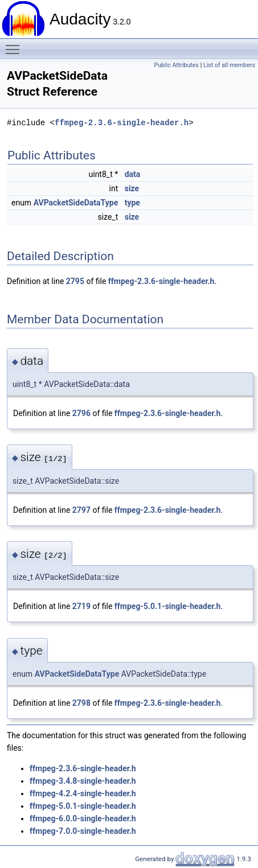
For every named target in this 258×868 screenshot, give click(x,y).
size (132, 188)
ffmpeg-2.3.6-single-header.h (122, 123)
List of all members (229, 65)
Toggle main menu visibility (15, 44)
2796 (81, 413)
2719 (81, 606)
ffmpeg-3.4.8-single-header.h (83, 781)
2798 (81, 703)
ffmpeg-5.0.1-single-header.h (168, 606)
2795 (75, 281)
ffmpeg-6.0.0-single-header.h (83, 818)
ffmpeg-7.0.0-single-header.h (83, 831)
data (133, 174)
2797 (81, 510)
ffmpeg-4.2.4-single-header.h (83, 793)
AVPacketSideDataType (76, 203)
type (132, 203)
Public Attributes (176, 65)
